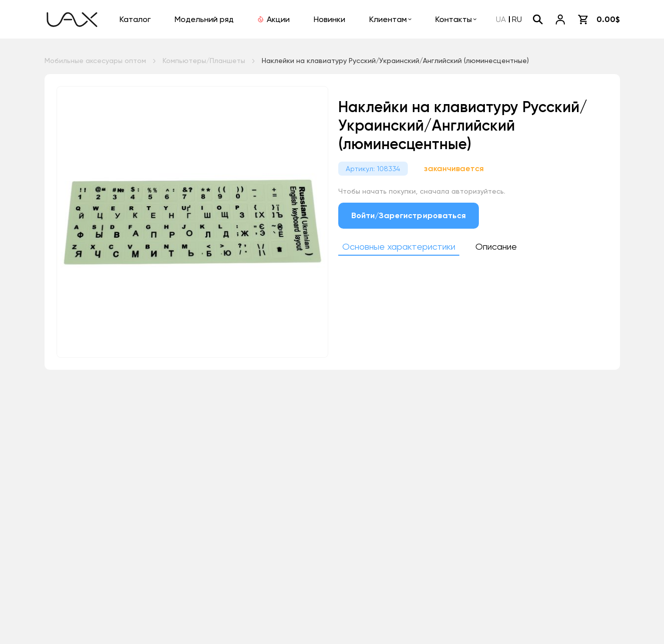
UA (501, 19)
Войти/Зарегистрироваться (409, 215)
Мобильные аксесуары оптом (95, 61)
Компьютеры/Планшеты (204, 61)
